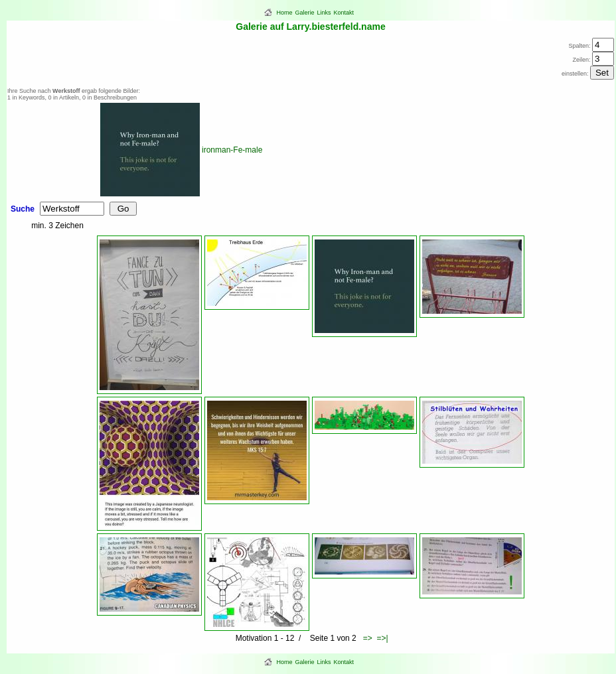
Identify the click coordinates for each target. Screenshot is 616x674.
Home (285, 13)
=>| (382, 638)
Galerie (305, 13)
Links (324, 13)
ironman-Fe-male (232, 150)
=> (368, 638)
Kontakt (344, 13)
